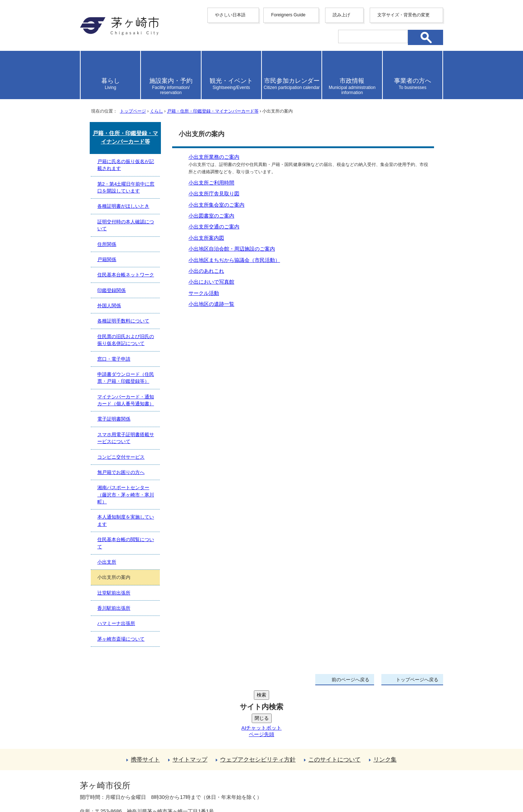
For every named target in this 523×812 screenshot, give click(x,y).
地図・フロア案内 (107, 785)
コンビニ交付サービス (121, 457)
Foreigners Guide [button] (288, 15)
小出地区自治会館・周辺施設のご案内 (232, 249)
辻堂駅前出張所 (114, 593)
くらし (157, 111)
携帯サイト (145, 705)
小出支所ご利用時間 (211, 183)
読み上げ (341, 15)
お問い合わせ (165, 785)
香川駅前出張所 (114, 608)
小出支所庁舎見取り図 (214, 194)
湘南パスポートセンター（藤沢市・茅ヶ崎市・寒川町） (126, 495)
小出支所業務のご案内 (214, 157)
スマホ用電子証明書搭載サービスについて (126, 438)
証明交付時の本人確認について (126, 225)
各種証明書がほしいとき (123, 206)
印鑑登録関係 (112, 290)
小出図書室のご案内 (211, 216)
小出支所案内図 (206, 238)
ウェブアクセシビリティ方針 (258, 705)
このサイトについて (335, 705)
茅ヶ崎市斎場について (121, 639)
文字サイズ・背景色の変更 (404, 15)
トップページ (133, 111)
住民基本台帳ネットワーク (126, 275)
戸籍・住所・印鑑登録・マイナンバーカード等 (213, 111)
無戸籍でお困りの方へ (121, 472)
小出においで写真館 (211, 282)
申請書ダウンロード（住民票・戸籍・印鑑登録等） (126, 378)
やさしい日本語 (230, 15)
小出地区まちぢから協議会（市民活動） (234, 260)
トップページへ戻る (417, 680)
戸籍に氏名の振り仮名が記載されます (126, 165)
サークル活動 (204, 293)
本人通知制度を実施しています (126, 520)
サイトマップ (190, 705)
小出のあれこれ (206, 271)
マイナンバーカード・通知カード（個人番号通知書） (126, 400)
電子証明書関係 (114, 419)
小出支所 (107, 562)
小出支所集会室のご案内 (216, 205)
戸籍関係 (107, 259)
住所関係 (107, 244)
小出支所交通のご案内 (214, 227)
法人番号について (168, 770)
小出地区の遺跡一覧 (211, 304)
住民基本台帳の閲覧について (126, 543)
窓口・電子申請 (114, 359)
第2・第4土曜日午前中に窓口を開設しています (126, 187)
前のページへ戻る (350, 680)
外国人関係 (109, 306)
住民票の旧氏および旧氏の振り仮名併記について (126, 340)
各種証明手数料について (123, 321)
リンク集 (385, 705)
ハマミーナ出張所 (116, 623)
